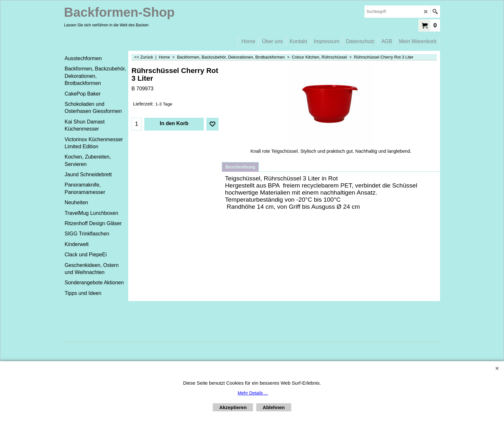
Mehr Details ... (253, 393)
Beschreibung (240, 167)
